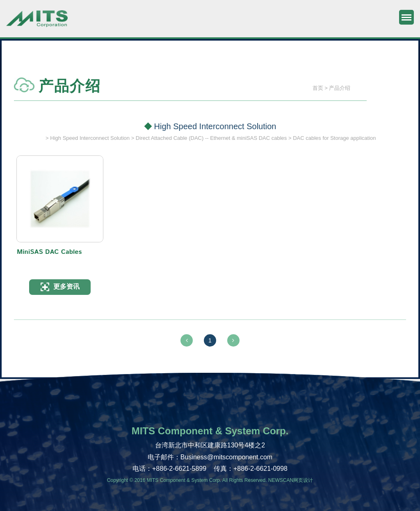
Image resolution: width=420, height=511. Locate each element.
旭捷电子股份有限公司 (37, 23)
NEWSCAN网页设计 (291, 480)
